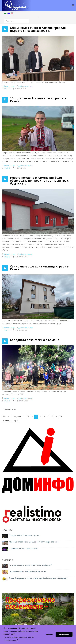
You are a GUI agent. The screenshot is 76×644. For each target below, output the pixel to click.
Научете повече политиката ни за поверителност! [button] (19, 639)
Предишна (17, 417)
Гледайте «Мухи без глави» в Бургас (24, 535)
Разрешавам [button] (64, 634)
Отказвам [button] (49, 634)
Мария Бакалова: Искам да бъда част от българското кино (34, 542)
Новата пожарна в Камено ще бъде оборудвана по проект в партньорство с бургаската (39, 180)
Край (16, 421)
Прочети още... (10, 86)
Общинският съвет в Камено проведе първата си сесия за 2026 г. (38, 29)
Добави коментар (26, 86)
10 (61, 417)
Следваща (7, 421)
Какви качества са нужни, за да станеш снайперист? (31, 565)
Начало (6, 417)
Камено (7, 89)
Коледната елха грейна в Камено (35, 340)
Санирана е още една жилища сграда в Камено (39, 268)
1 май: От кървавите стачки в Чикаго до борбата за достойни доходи (38, 578)
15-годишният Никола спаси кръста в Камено (38, 100)
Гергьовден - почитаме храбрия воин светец (28, 571)
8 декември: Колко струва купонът (23, 548)
